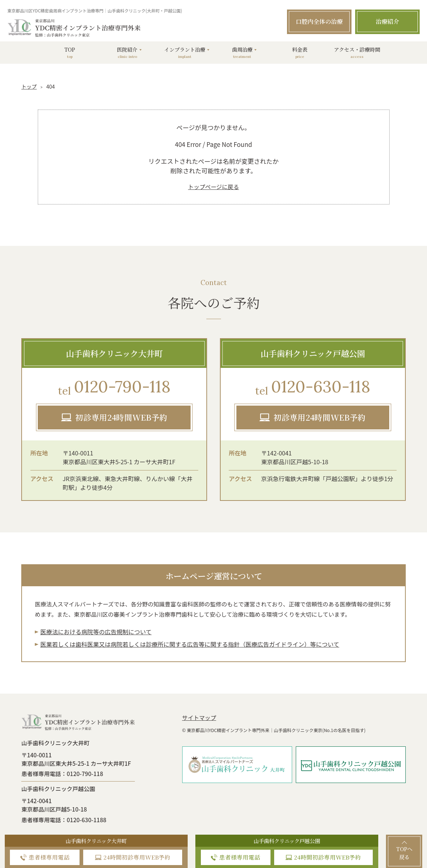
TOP (70, 52)
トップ (29, 86)
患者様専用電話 (49, 857)
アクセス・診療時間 (357, 52)
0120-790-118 (114, 388)
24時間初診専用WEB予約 (137, 857)
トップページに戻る (213, 186)
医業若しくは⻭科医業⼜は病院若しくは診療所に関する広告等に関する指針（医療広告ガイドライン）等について (190, 644)
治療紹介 (387, 21)
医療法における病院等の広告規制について (96, 632)
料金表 (300, 52)
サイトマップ (199, 717)
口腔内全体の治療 (319, 21)
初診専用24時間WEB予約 (121, 417)
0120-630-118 (313, 388)
